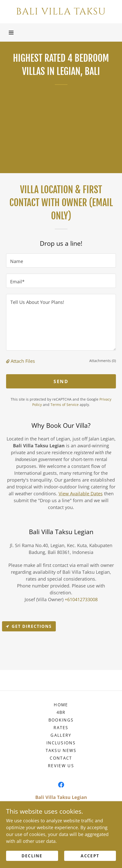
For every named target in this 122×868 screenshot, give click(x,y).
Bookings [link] (61, 720)
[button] (11, 32)
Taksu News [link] (61, 750)
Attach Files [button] (23, 361)
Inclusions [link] (61, 743)
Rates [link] (61, 728)
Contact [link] (61, 758)
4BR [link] (61, 712)
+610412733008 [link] (81, 599)
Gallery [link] (61, 735)
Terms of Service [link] (65, 405)
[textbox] (61, 260)
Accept (90, 856)
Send (61, 381)
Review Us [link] (61, 766)
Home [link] (61, 705)
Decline (32, 856)
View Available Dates (81, 494)
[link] (61, 12)
